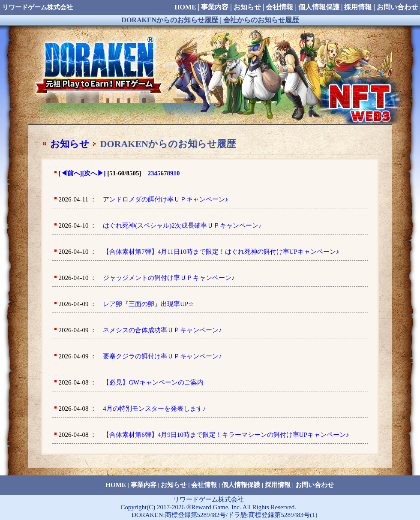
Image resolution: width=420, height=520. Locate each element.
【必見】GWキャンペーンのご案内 (153, 382)
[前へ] (70, 173)
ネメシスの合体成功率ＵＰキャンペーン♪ (162, 330)
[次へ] (94, 173)
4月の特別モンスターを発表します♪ (154, 409)
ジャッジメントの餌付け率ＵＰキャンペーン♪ (169, 278)
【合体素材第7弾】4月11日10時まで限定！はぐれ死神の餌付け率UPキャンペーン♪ (221, 252)
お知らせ (70, 144)
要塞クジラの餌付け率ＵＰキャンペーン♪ (162, 356)
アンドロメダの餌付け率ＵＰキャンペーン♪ (166, 199)
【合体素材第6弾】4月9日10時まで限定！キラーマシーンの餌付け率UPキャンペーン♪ (226, 435)
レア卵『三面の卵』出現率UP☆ (148, 304)
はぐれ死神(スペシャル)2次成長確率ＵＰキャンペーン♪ (182, 225)
